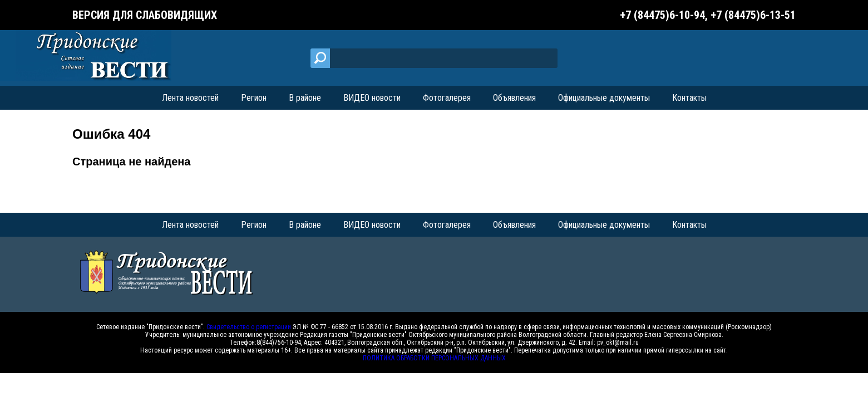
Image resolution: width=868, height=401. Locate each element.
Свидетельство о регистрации (249, 327)
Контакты (689, 98)
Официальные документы (604, 98)
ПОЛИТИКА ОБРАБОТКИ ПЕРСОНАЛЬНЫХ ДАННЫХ (434, 358)
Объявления (514, 98)
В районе (305, 98)
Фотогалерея (447, 98)
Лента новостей (190, 98)
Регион (254, 98)
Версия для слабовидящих (145, 15)
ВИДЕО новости (372, 98)
